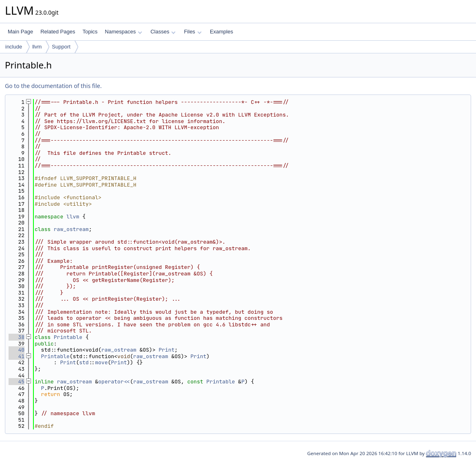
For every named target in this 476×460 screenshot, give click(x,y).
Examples (221, 32)
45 (17, 382)
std (84, 362)
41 (17, 356)
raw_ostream (71, 229)
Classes (163, 32)
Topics (90, 32)
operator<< (114, 382)
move (101, 362)
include (14, 47)
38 (17, 337)
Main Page (20, 32)
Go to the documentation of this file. (53, 86)
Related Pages (58, 32)
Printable (68, 337)
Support (61, 47)
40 (17, 350)
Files (193, 32)
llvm (37, 47)
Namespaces (123, 32)
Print (166, 350)
